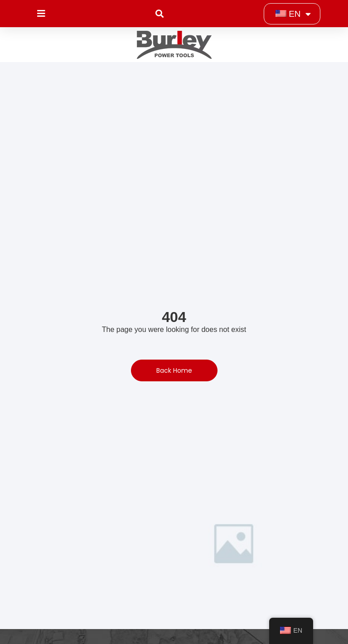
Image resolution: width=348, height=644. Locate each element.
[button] (159, 14)
